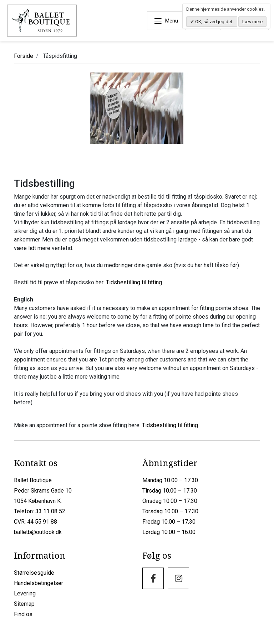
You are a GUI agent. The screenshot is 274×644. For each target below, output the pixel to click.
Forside (24, 56)
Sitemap (24, 604)
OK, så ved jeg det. (214, 22)
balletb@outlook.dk (38, 532)
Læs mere (252, 22)
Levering (25, 593)
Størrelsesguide (34, 573)
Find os (23, 614)
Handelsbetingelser (39, 583)
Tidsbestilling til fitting (134, 282)
